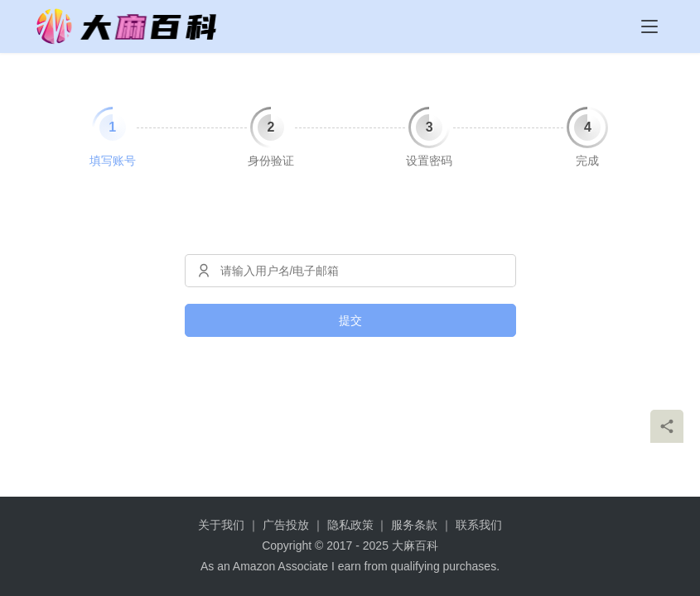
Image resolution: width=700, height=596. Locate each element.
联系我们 (479, 525)
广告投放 (286, 525)
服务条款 (414, 525)
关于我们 (221, 525)
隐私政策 (350, 525)
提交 (350, 320)
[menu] (649, 26)
